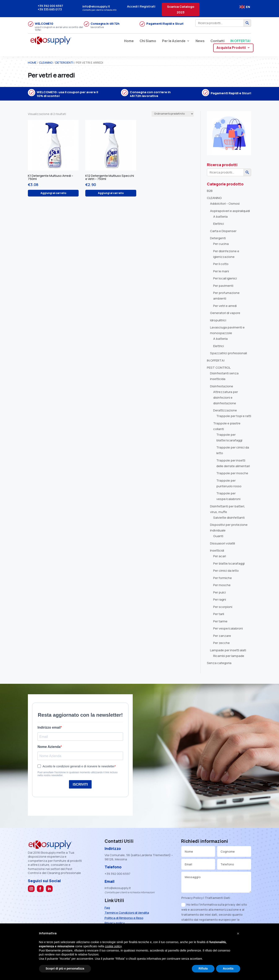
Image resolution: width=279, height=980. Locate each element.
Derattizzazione (225, 410)
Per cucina (221, 244)
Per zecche (221, 643)
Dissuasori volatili (223, 543)
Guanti (218, 536)
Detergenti (64, 63)
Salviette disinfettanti (229, 518)
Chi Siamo (148, 41)
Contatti (217, 41)
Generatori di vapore (225, 313)
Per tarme (220, 621)
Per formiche (223, 578)
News (200, 41)
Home (129, 41)
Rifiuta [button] (203, 968)
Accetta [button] (228, 968)
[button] (238, 933)
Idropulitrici (218, 320)
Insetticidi (217, 550)
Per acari (220, 556)
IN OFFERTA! (240, 41)
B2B (210, 191)
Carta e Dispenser (223, 231)
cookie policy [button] (113, 946)
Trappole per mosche (232, 473)
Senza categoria (219, 663)
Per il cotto (221, 264)
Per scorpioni (223, 607)
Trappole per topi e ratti (234, 416)
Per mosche (222, 585)
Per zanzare (222, 636)
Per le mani (221, 271)
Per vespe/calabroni (228, 628)
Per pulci (219, 592)
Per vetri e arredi (225, 306)
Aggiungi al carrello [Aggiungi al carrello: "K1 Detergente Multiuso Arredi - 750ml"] (53, 193)
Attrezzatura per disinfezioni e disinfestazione (226, 398)
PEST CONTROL (219, 368)
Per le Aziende (174, 41)
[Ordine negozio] (173, 114)
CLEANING (46, 63)
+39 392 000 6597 (50, 6)
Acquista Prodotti (231, 48)
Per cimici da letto (226, 571)
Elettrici (219, 224)
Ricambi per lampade (229, 656)
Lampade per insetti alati (228, 650)
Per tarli (219, 614)
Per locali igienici (225, 278)
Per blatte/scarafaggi (229, 563)
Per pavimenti (223, 286)
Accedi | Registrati (141, 6)
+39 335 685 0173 (50, 9)
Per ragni (220, 599)
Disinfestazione (222, 386)
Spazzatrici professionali (228, 353)
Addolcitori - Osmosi (225, 204)
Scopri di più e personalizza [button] (65, 968)
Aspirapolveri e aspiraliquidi (230, 211)
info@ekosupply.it (96, 6)
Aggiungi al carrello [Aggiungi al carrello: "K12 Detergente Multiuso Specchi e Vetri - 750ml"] (111, 193)
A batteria (220, 217)
